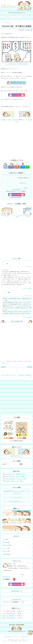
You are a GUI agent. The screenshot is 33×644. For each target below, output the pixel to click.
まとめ (4, 539)
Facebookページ (16, 591)
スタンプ (16, 637)
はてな (23, 167)
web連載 (28, 30)
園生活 (15, 120)
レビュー (5, 548)
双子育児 (5, 545)
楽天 (11, 438)
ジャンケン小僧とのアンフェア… (8, 372)
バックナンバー (7, 602)
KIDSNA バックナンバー (18, 82)
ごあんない (9, 17)
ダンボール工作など (17, 498)
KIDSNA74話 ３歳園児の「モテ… (25, 373)
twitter (6, 167)
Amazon (6, 438)
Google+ (17, 167)
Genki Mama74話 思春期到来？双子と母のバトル (17, 474)
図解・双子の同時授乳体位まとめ (10, 616)
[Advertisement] (16, 141)
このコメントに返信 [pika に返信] (27, 317)
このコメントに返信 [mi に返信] (27, 288)
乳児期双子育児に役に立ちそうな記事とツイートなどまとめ (17, 492)
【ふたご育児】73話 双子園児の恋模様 (17, 64)
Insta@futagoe (17, 95)
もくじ (17, 17)
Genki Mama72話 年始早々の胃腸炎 (15, 476)
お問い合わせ (8, 637)
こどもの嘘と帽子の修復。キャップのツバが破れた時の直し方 (10, 611)
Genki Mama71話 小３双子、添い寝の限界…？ (17, 479)
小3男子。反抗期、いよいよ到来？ (15, 481)
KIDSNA (10, 120)
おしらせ (25, 17)
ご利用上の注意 (24, 637)
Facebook (11, 167)
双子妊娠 (5, 542)
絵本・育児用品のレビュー (17, 502)
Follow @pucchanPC (20, 189)
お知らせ (5, 551)
